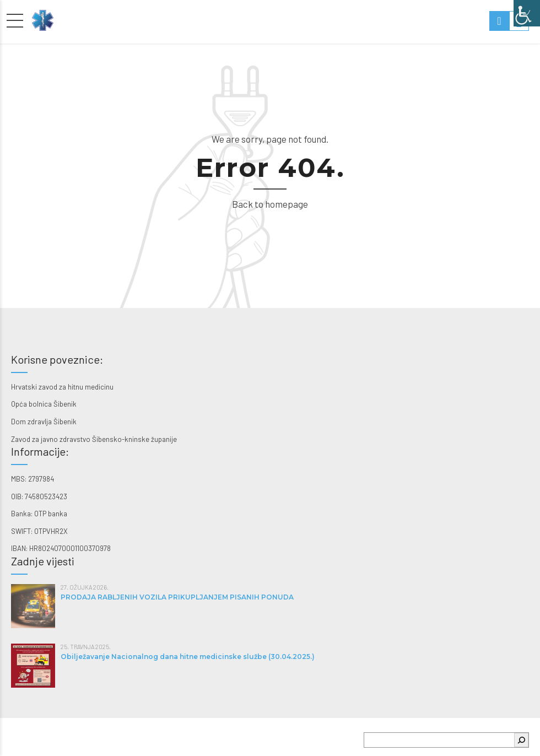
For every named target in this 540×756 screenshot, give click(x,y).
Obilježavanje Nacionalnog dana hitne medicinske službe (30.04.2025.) (188, 657)
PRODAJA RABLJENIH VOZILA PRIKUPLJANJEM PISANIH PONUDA (177, 597)
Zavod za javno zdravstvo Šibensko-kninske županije (94, 439)
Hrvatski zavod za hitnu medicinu (62, 387)
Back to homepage (270, 204)
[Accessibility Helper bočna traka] (527, 13)
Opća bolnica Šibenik (44, 404)
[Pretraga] (521, 740)
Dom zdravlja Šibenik (44, 422)
